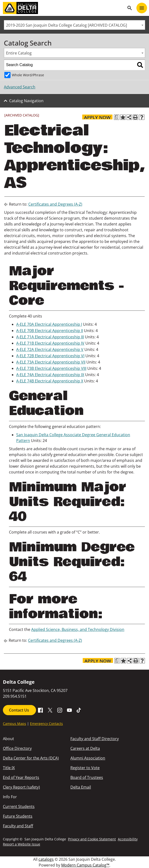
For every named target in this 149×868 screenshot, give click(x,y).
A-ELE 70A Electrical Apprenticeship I (49, 324)
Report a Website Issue (22, 844)
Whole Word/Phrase (28, 75)
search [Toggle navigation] (130, 8)
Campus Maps (15, 724)
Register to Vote (85, 768)
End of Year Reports (21, 777)
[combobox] (74, 25)
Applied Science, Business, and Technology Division (78, 629)
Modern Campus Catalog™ (85, 865)
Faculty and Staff (18, 826)
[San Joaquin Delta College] (64, 8)
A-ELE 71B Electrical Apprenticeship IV (50, 343)
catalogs (46, 859)
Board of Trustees (87, 777)
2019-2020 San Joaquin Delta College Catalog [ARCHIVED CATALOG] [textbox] (67, 25)
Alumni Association (88, 758)
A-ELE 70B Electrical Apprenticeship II (50, 331)
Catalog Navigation (26, 101)
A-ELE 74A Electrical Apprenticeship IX (50, 375)
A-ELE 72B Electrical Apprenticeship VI (50, 356)
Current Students (19, 806)
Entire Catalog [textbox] (19, 53)
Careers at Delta (85, 748)
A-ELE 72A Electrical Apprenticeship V (50, 349)
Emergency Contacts (46, 724)
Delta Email (81, 787)
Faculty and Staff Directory (95, 739)
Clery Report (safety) (21, 787)
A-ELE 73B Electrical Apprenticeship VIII (51, 368)
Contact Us (19, 710)
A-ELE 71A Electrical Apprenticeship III (50, 337)
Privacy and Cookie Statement (92, 839)
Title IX (9, 768)
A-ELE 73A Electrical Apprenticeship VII (51, 362)
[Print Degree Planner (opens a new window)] (117, 117)
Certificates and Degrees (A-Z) (55, 204)
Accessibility (128, 839)
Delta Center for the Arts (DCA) (31, 758)
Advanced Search (20, 87)
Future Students (18, 816)
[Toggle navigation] (142, 8)
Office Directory (17, 748)
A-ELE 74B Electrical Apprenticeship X (50, 381)
